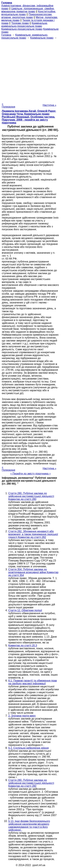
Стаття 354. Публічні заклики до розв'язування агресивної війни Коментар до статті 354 (33, 572)
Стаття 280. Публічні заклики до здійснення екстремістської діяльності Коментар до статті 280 (31, 496)
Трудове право (20, 23)
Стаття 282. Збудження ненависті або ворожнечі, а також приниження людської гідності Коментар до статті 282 (33, 534)
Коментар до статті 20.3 (23, 645)
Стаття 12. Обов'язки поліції (25, 610)
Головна (6, 35)
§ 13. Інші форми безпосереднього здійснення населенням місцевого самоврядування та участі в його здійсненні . (29, 825)
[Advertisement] (30, 70)
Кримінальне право (42, 38)
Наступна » (49, 105)
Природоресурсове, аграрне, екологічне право (27, 16)
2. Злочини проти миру (22, 716)
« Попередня (8, 105)
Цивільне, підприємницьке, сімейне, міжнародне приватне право (28, 10)
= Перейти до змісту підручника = (30, 474)
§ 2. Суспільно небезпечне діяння (28, 748)
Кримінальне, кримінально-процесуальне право (25, 25)
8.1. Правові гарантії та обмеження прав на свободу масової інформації (33, 682)
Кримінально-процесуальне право (22, 29)
